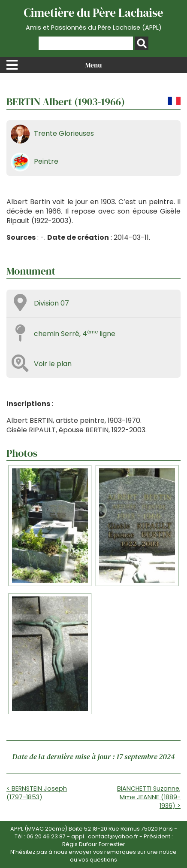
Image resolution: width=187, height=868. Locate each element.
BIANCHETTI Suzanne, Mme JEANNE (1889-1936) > (149, 797)
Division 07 (51, 303)
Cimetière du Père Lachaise (93, 18)
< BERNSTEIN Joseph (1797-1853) (37, 793)
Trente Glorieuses (64, 133)
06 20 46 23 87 (46, 836)
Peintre (46, 161)
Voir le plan (53, 364)
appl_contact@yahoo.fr (105, 836)
